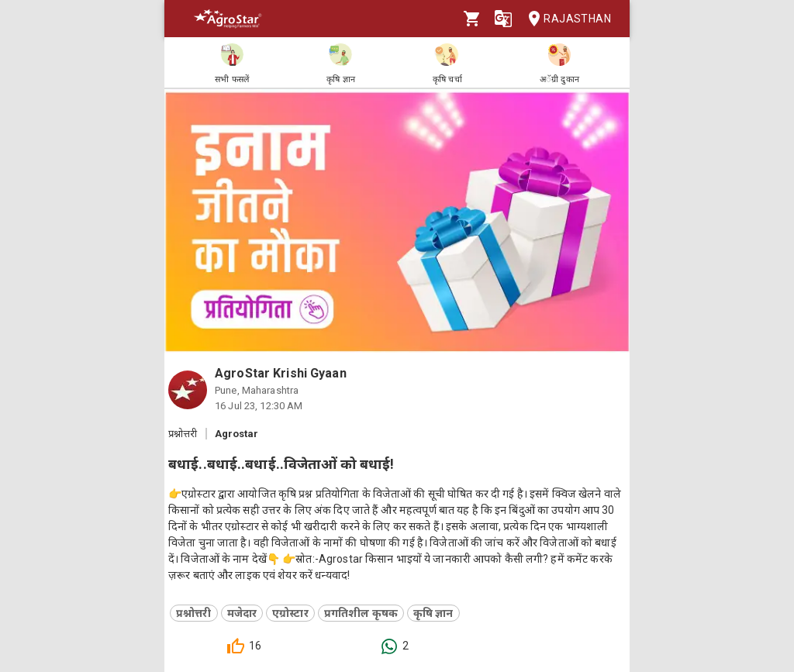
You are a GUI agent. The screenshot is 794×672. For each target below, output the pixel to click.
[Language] (503, 19)
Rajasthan (565, 19)
